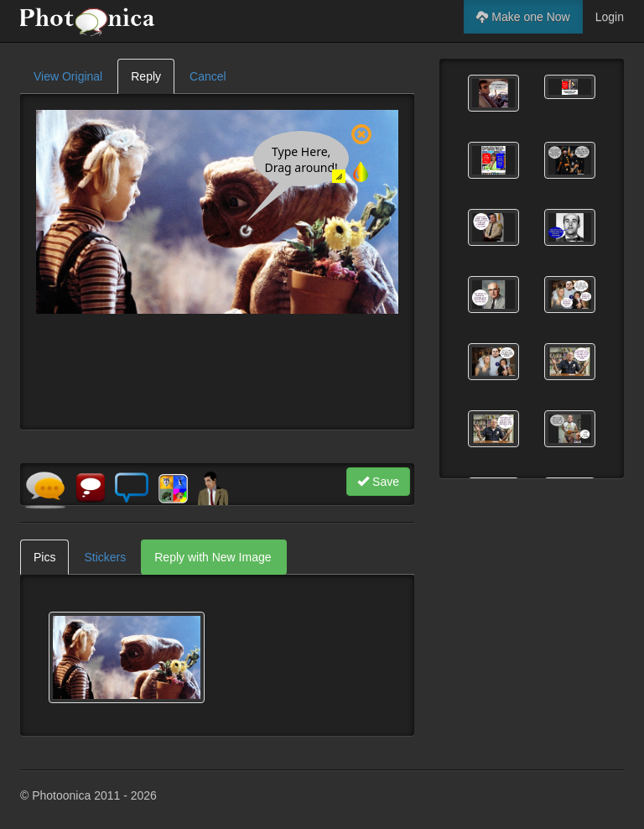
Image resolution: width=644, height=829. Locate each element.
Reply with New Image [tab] (213, 557)
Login (610, 17)
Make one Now (523, 17)
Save (378, 482)
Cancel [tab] (208, 76)
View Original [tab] (68, 76)
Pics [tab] (44, 557)
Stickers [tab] (105, 557)
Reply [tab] (146, 76)
